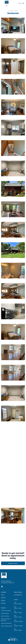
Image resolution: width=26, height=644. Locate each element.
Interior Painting (5, 613)
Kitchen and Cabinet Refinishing (6, 620)
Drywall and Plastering (6, 623)
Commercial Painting (6, 611)
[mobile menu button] (23, 3)
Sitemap (3, 603)
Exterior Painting (5, 616)
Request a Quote (13, 563)
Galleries (3, 598)
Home (3, 595)
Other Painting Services (6, 626)
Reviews (3, 600)
